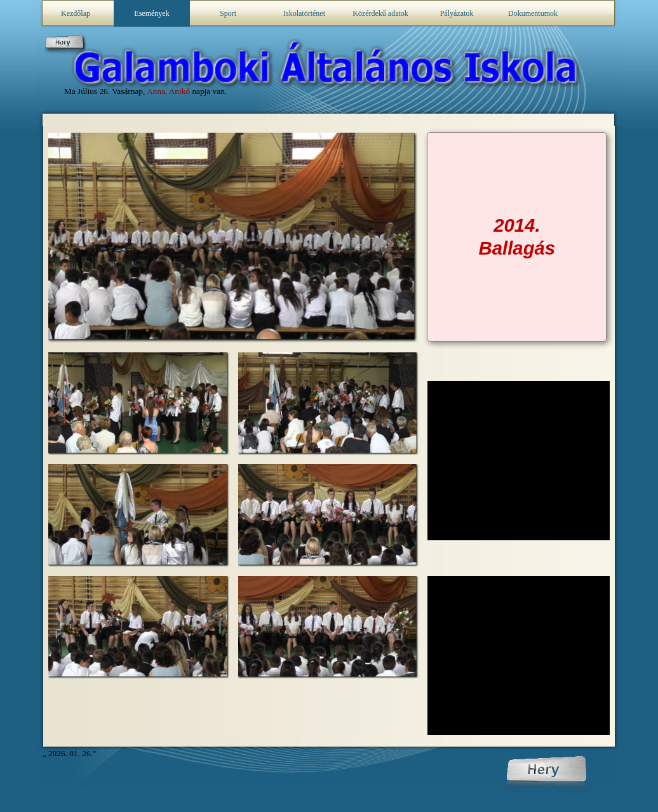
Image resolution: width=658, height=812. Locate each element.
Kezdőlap (76, 13)
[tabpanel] (517, 237)
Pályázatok (457, 13)
